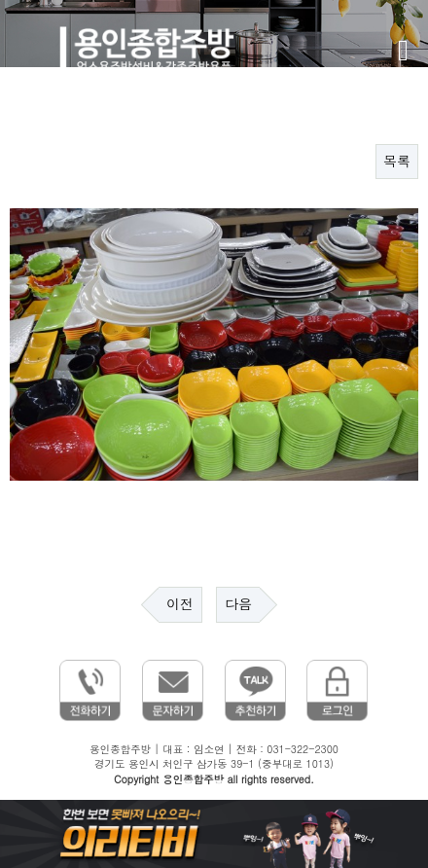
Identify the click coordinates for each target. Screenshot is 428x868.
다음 (238, 604)
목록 (397, 162)
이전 (180, 604)
